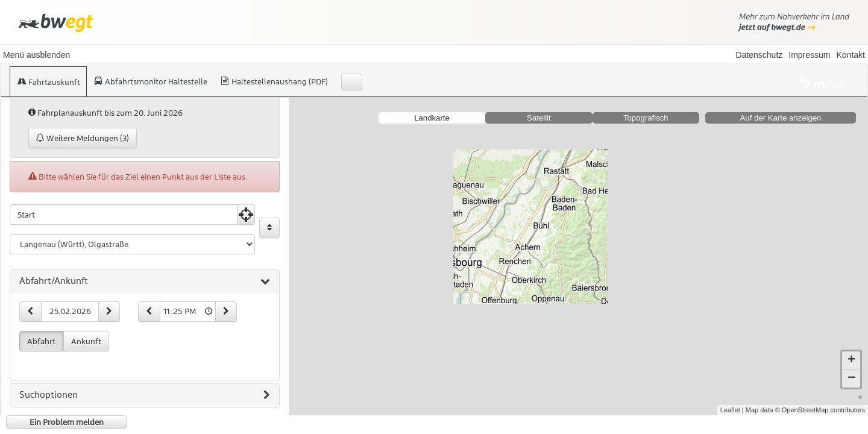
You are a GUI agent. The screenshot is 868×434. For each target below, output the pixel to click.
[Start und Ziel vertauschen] (269, 228)
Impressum (809, 55)
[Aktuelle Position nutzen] (246, 215)
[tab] (145, 281)
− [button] (851, 379)
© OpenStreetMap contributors (820, 410)
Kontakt (851, 55)
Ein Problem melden (67, 422)
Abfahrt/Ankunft (145, 281)
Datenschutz (759, 55)
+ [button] (851, 360)
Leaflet (730, 410)
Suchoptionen (145, 395)
